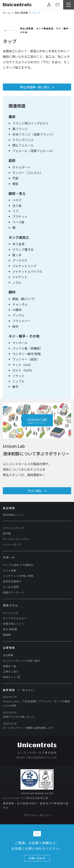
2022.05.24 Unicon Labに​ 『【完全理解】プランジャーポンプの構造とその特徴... (36, 701)
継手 (15, 387)
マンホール (20, 343)
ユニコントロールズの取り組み (21, 661)
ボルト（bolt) (22, 370)
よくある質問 (11, 587)
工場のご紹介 (11, 671)
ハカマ (17, 200)
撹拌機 (7, 533)
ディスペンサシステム (16, 539)
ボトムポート (21, 167)
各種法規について (14, 624)
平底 (15, 178)
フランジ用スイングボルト (31, 123)
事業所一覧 (10, 666)
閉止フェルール (23, 145)
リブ (15, 211)
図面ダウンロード (14, 592)
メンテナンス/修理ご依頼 (18, 576)
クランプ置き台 (23, 249)
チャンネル (20, 304)
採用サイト (11, 677)
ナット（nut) (21, 365)
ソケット (18, 376)
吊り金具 (18, 244)
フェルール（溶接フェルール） (34, 151)
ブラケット (20, 216)
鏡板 (15, 184)
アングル (18, 315)
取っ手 (17, 255)
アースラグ (20, 260)
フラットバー (21, 321)
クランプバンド (23, 140)
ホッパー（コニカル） (28, 173)
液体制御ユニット (14, 515)
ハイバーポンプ (12, 545)
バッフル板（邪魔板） (28, 348)
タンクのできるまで (15, 618)
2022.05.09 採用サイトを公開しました (19, 714)
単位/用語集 (10, 629)
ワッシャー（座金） (26, 359)
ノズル (17, 282)
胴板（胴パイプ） (25, 299)
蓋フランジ (20, 129)
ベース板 (18, 222)
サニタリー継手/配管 (27, 354)
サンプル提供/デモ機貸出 (18, 565)
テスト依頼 (10, 570)
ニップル (18, 381)
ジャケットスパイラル (27, 271)
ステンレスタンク (14, 528)
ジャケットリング (24, 266)
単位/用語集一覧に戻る (37, 87)
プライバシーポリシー (37, 815)
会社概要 (8, 655)
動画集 (7, 635)
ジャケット (20, 277)
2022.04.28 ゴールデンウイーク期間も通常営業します (28, 726)
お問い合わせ (37, 858)
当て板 (17, 206)
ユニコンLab (11, 613)
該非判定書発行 (12, 581)
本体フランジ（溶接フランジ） (34, 134)
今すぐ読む (37, 491)
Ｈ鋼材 (17, 310)
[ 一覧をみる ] (26, 690)
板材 (15, 326)
